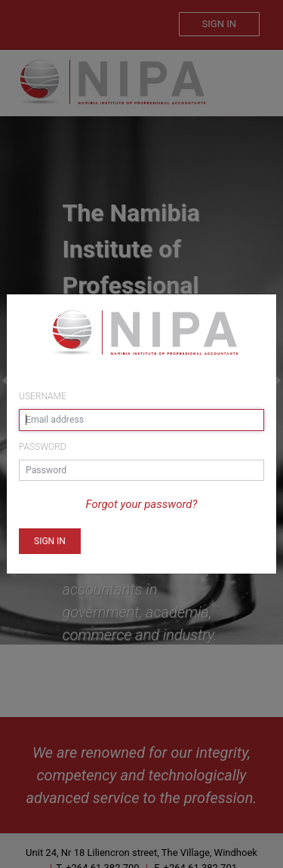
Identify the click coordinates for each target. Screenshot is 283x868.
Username (43, 396)
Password (43, 447)
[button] (50, 541)
